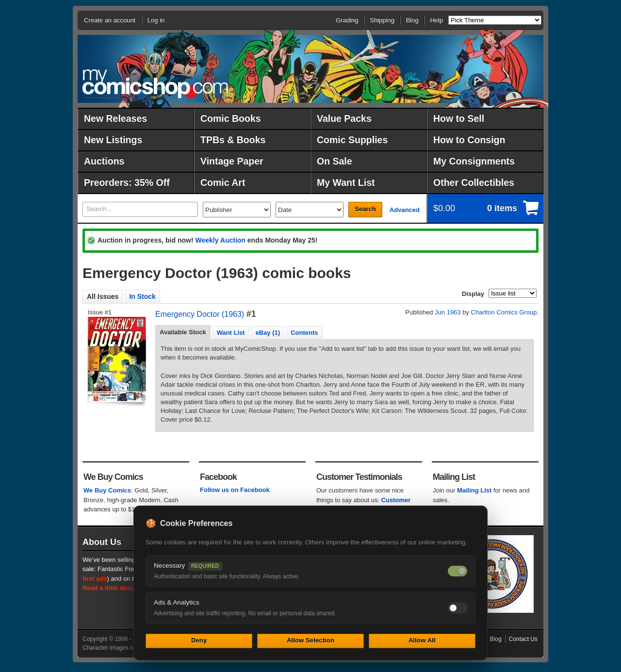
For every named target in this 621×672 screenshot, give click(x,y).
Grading (347, 20)
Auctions (104, 161)
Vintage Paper (232, 161)
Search (365, 209)
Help (436, 20)
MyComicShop (155, 84)
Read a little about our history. (128, 588)
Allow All (422, 640)
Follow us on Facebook (235, 490)
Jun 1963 (448, 312)
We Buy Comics (107, 490)
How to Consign (469, 140)
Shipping (382, 20)
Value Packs (344, 118)
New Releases (115, 118)
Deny (199, 640)
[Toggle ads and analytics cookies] (458, 608)
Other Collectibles (474, 182)
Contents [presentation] (304, 333)
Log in (156, 20)
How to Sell (459, 118)
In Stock (142, 296)
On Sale (335, 161)
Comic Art (223, 182)
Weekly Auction (220, 240)
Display (473, 294)
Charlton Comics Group (504, 312)
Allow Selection (310, 640)
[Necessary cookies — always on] (458, 571)
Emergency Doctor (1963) (200, 314)
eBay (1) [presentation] (268, 333)
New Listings (113, 140)
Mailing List (474, 490)
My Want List (346, 182)
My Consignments (474, 161)
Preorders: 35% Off (127, 182)
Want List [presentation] (231, 333)
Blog (412, 20)
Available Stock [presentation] (183, 332)
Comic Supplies (352, 140)
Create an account (110, 20)
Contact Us (523, 639)
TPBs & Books (233, 140)
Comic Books (231, 118)
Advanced (405, 210)
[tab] (183, 332)
